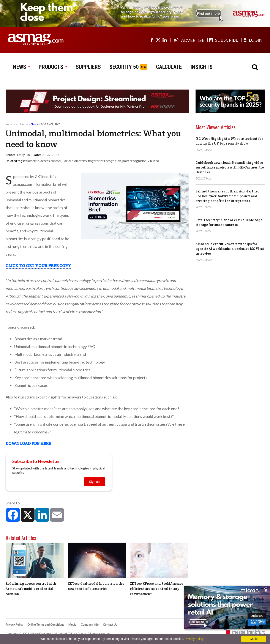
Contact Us (110, 625)
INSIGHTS (201, 67)
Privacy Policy (14, 625)
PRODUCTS (53, 67)
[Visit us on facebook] (152, 40)
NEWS (21, 67)
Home (24, 124)
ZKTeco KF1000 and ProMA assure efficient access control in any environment (156, 589)
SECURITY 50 (124, 67)
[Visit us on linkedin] (165, 40)
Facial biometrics (75, 161)
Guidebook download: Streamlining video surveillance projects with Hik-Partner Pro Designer (230, 167)
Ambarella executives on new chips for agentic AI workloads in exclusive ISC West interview (230, 249)
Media (72, 625)
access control (51, 161)
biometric (32, 161)
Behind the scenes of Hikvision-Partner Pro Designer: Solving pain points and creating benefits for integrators (227, 196)
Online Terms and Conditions (46, 625)
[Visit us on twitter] (158, 40)
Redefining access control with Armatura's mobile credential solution (31, 589)
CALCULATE (169, 67)
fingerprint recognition (105, 161)
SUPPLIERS (88, 67)
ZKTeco (153, 161)
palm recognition (134, 161)
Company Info (90, 625)
